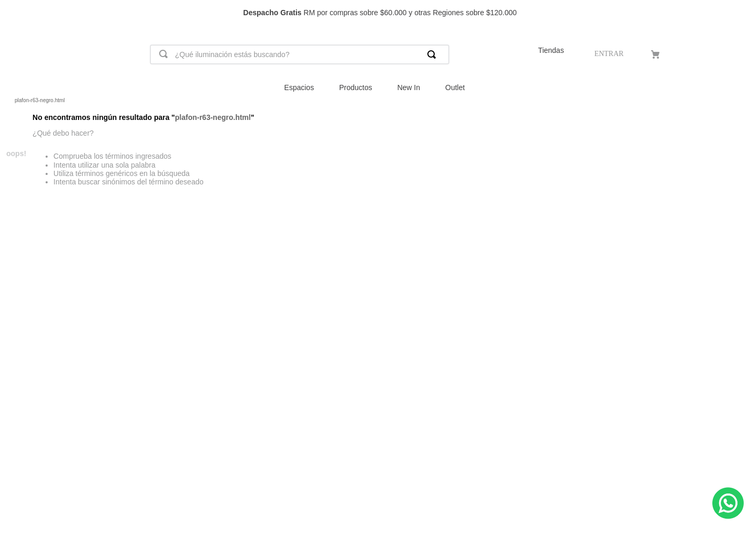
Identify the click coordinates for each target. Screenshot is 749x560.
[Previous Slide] (13, 13)
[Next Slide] (736, 13)
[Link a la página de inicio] (8, 101)
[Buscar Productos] (434, 54)
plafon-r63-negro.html (40, 100)
